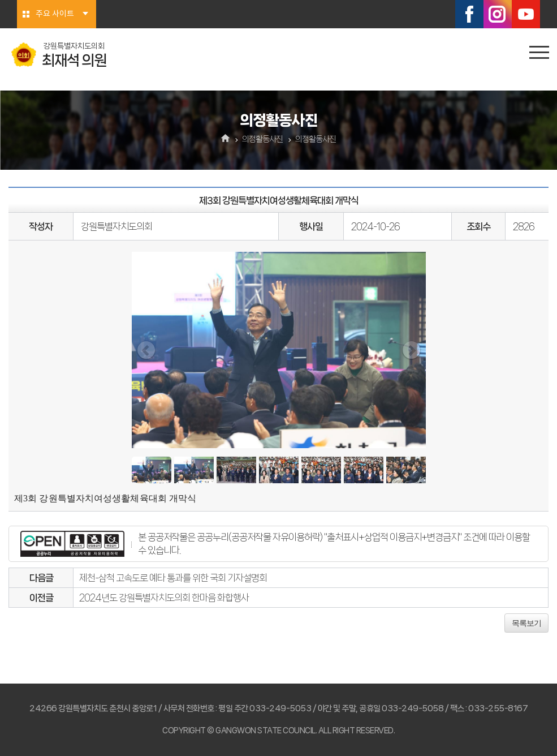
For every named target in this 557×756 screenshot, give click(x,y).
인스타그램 (498, 14)
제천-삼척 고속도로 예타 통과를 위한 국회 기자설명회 (173, 578)
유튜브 (526, 14)
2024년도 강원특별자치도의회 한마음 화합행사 (164, 598)
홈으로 (225, 139)
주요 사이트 (55, 14)
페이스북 (469, 14)
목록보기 (526, 623)
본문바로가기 (0, 0)
